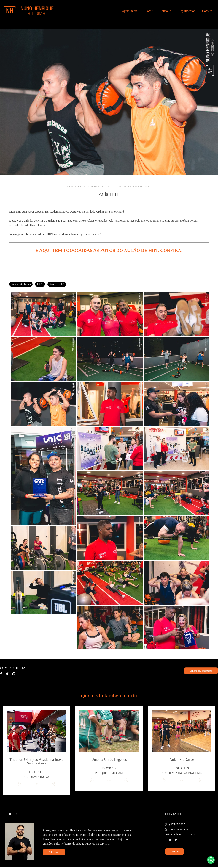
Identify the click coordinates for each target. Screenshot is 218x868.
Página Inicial (129, 11)
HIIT (40, 284)
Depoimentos (187, 11)
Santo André (57, 284)
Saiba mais (54, 847)
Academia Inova (21, 284)
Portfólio (166, 11)
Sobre (149, 11)
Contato (207, 11)
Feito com (109, 865)
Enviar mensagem (179, 824)
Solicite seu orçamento (201, 671)
